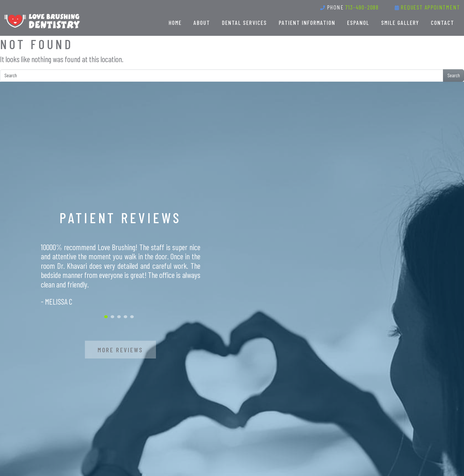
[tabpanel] (121, 274)
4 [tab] (125, 317)
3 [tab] (119, 317)
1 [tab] (106, 317)
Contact (443, 22)
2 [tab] (112, 317)
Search (454, 75)
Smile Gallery (400, 22)
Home (175, 22)
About (202, 22)
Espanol (358, 22)
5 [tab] (132, 317)
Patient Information (307, 22)
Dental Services (244, 22)
